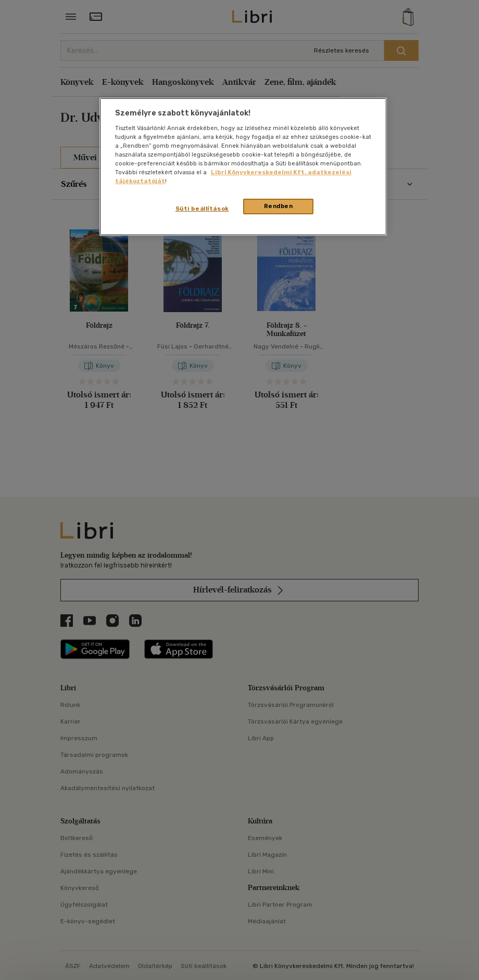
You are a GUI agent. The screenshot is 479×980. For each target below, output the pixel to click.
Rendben (279, 206)
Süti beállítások (202, 209)
